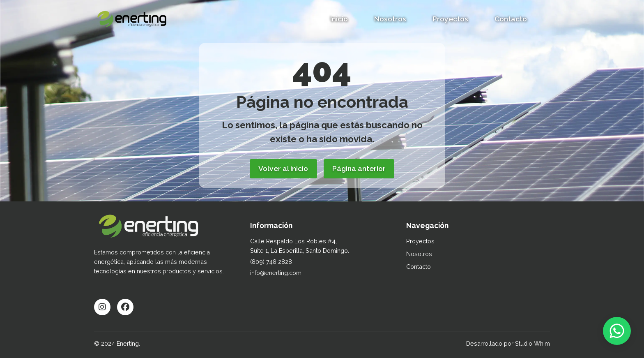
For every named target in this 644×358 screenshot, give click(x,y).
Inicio (339, 19)
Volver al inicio (283, 168)
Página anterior (359, 168)
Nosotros (390, 19)
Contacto (419, 267)
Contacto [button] (511, 19)
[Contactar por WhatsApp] (617, 331)
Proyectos (450, 19)
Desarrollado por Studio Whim (508, 343)
